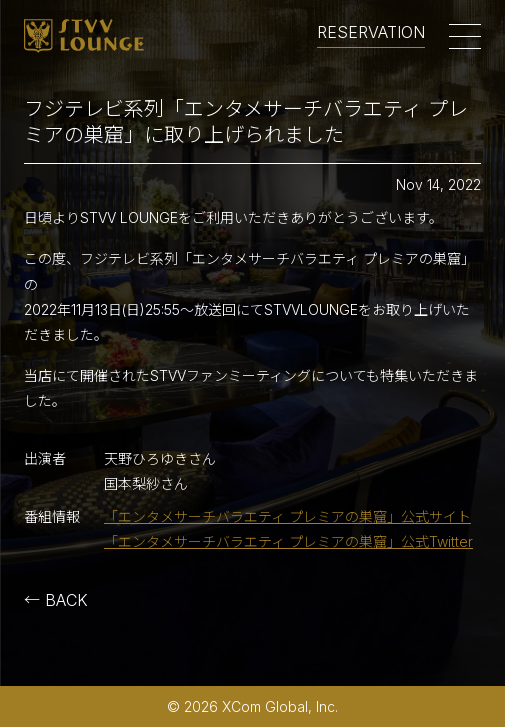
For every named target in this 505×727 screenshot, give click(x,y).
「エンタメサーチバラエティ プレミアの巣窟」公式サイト (287, 516)
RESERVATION (371, 33)
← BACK (56, 600)
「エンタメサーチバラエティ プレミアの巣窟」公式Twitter (288, 541)
